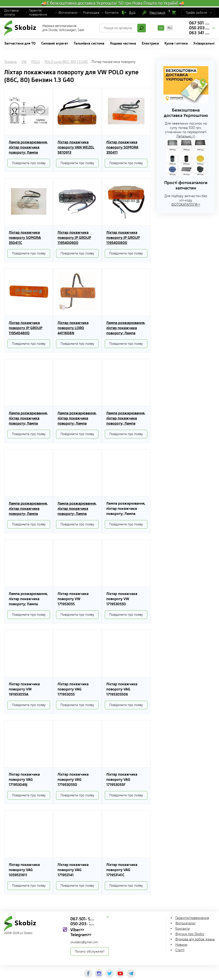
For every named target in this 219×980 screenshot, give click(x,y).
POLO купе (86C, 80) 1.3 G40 (66, 62)
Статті (180, 950)
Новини (181, 945)
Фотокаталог (68, 13)
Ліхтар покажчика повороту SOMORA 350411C (25, 238)
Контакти (112, 13)
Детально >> (186, 136)
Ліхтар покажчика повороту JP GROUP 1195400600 (74, 238)
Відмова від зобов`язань (195, 939)
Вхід (132, 13)
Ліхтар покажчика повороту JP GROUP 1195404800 (26, 328)
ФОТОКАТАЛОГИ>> (186, 204)
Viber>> (77, 930)
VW (24, 62)
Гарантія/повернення (38, 13)
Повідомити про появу (29, 163)
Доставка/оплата (12, 13)
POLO (36, 62)
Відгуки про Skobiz (190, 934)
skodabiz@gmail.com (84, 942)
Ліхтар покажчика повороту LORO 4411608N (73, 328)
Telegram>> (81, 935)
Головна (10, 62)
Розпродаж (91, 13)
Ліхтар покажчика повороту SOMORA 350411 (122, 147)
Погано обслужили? (90, 952)
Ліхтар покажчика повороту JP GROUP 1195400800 (123, 238)
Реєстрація (157, 13)
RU (170, 28)
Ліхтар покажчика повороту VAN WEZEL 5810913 (76, 147)
